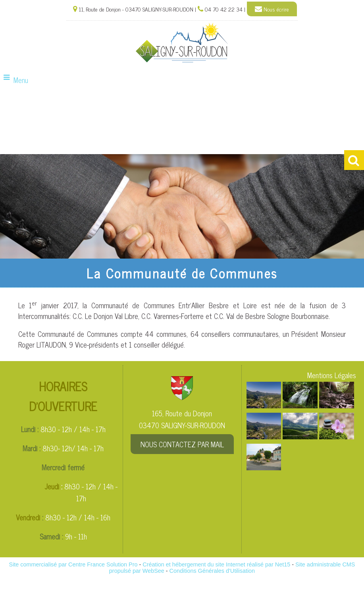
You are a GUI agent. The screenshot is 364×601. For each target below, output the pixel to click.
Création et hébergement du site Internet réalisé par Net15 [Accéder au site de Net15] (216, 564)
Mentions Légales (332, 375)
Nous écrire (272, 9)
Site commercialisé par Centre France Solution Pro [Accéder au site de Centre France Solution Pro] (73, 564)
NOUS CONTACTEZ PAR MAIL (182, 444)
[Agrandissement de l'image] (264, 405)
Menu (21, 80)
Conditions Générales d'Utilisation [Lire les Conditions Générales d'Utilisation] (212, 571)
